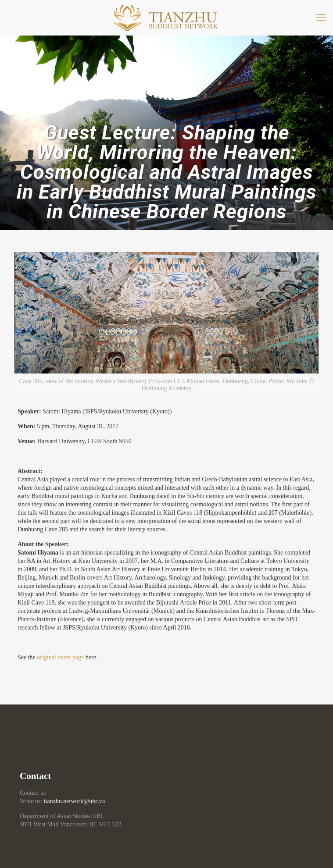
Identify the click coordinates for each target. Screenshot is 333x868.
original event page (60, 657)
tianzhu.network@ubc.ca (75, 801)
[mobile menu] (321, 18)
